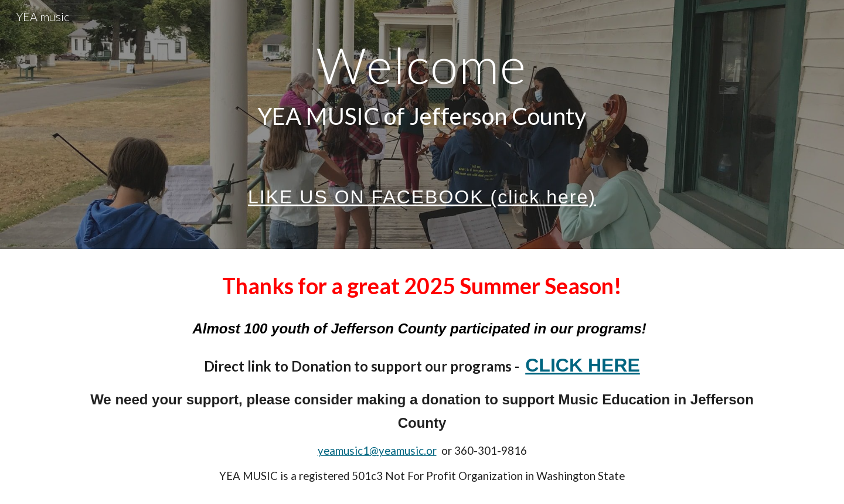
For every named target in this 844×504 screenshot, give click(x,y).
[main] (422, 125)
